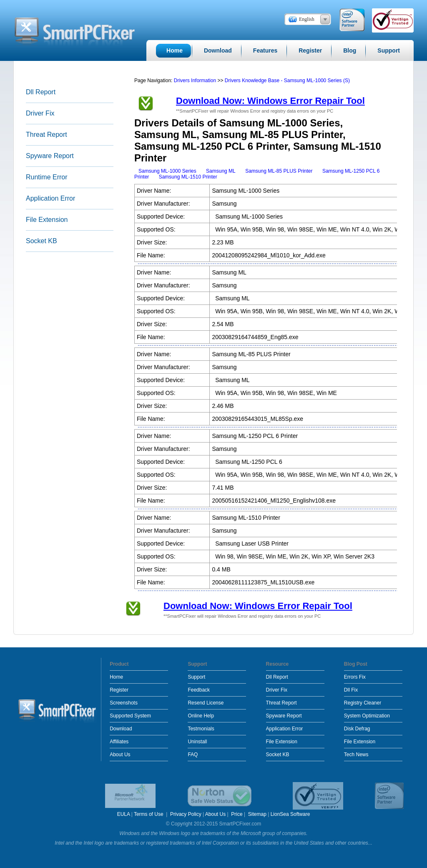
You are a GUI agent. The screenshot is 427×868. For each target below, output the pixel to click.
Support (196, 677)
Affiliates (119, 742)
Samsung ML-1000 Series (167, 171)
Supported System (130, 716)
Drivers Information (196, 81)
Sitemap (257, 814)
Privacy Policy (186, 814)
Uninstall (197, 742)
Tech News (356, 755)
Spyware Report (50, 156)
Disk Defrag (357, 729)
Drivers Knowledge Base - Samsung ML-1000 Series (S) (287, 81)
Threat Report (46, 135)
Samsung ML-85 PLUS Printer (279, 171)
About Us (120, 755)
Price (237, 814)
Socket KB (41, 241)
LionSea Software (290, 814)
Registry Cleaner (363, 703)
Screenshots (124, 703)
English (307, 19)
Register (119, 690)
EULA (124, 814)
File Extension (47, 220)
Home (116, 677)
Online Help (201, 716)
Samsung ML (221, 171)
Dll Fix (351, 690)
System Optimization (367, 716)
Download (121, 729)
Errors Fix (355, 677)
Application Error (50, 198)
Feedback (199, 690)
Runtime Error (47, 177)
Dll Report (41, 92)
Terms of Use (149, 814)
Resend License (206, 703)
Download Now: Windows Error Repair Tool (270, 101)
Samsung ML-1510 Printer (188, 177)
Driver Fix (40, 113)
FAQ (193, 755)
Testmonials (201, 729)
